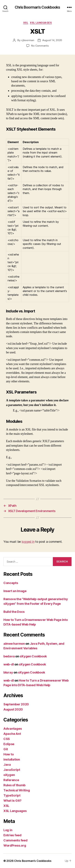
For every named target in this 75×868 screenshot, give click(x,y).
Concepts (11, 583)
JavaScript (12, 770)
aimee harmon (14, 644)
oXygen (9, 775)
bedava (9, 656)
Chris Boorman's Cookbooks (37, 7)
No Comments (40, 46)
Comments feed (15, 840)
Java (7, 765)
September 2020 (16, 704)
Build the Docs (14, 612)
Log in (8, 830)
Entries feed (12, 835)
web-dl (9, 664)
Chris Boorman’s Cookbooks (33, 861)
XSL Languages (41, 23)
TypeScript (12, 795)
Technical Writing (17, 790)
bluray (8, 672)
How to (9, 754)
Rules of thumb (14, 785)
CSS (7, 739)
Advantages (13, 729)
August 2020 (13, 709)
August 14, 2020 (52, 40)
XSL (26, 23)
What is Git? (12, 801)
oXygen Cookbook (33, 656)
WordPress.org (15, 845)
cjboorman (28, 40)
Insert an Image (15, 591)
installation (12, 759)
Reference (11, 780)
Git (6, 749)
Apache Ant (12, 734)
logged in (28, 542)
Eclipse (9, 744)
